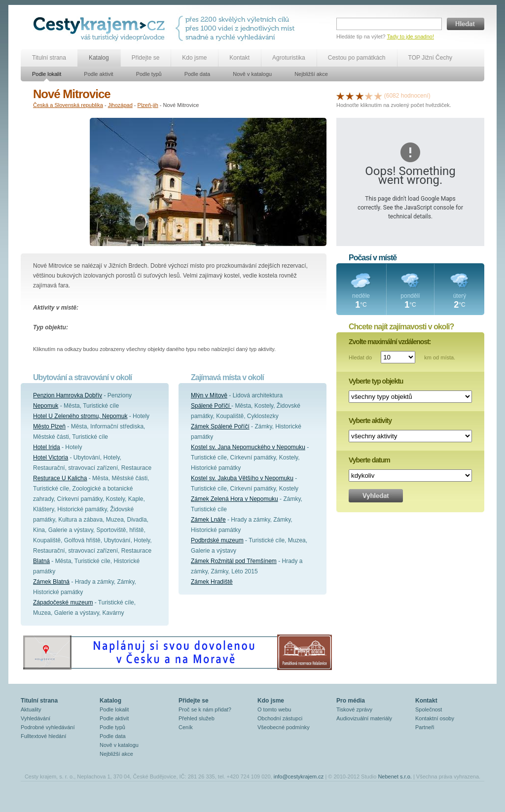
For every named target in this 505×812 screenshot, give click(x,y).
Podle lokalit (47, 74)
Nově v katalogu (252, 74)
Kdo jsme (194, 58)
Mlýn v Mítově (209, 395)
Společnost (429, 709)
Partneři (425, 727)
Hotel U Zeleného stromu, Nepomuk (80, 416)
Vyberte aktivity (370, 421)
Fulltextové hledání (43, 736)
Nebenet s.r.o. (395, 777)
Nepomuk (46, 406)
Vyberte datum (369, 460)
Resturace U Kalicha (60, 478)
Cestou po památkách (357, 58)
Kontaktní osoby (435, 718)
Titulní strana (49, 58)
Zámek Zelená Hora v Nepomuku (234, 499)
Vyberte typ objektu (376, 381)
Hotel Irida (47, 447)
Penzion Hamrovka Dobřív (68, 395)
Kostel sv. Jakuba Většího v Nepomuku (242, 478)
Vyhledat (376, 496)
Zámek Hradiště (212, 582)
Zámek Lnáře (208, 520)
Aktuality (31, 709)
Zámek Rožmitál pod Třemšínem (234, 561)
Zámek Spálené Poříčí (220, 426)
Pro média (351, 701)
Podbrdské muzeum (217, 540)
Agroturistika (289, 58)
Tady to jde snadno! (411, 36)
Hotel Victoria (51, 458)
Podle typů (149, 74)
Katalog (99, 58)
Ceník (186, 727)
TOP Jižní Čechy (431, 58)
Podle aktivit (98, 74)
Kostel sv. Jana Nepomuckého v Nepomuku (248, 447)
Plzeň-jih (148, 105)
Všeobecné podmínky (284, 727)
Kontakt (239, 58)
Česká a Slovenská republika (68, 105)
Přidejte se (146, 58)
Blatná (41, 561)
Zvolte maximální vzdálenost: (390, 342)
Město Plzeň (49, 426)
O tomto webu (274, 709)
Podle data (198, 74)
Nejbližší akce (311, 74)
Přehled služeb (197, 718)
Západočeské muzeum (63, 602)
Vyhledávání (36, 718)
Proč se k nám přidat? (205, 709)
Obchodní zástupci (280, 718)
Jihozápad (120, 105)
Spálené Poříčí (211, 406)
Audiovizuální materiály (364, 718)
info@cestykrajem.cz (299, 777)
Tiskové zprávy (354, 709)
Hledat (466, 24)
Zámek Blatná (51, 582)
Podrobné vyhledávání (48, 727)
